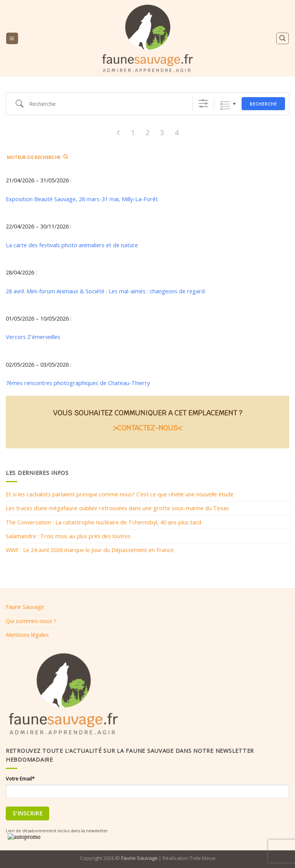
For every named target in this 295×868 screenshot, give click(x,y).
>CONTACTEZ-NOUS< (147, 428)
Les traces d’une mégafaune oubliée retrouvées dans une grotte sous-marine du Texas (117, 508)
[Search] (282, 38)
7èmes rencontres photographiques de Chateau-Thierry (78, 383)
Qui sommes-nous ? (31, 621)
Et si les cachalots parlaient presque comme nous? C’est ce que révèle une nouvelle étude (120, 494)
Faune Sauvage (25, 607)
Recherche (263, 104)
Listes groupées (225, 106)
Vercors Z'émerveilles (33, 337)
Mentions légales (27, 635)
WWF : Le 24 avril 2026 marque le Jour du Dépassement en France (90, 550)
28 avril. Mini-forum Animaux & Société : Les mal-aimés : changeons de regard (105, 291)
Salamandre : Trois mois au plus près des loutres (68, 536)
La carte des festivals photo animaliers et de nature (72, 245)
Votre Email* (20, 779)
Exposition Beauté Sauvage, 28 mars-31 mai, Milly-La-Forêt (82, 199)
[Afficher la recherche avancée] (203, 103)
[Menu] (12, 38)
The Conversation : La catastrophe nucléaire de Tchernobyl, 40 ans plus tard (104, 522)
